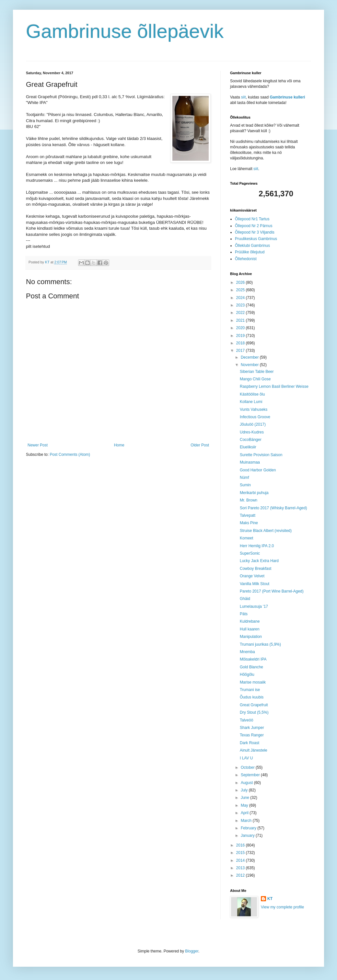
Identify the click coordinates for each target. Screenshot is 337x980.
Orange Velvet (252, 576)
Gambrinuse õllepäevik (125, 31)
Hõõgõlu (247, 674)
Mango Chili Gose (255, 379)
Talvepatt (248, 515)
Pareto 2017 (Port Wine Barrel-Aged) (272, 591)
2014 (241, 860)
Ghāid (245, 599)
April (245, 813)
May (245, 805)
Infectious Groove (255, 417)
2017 (241, 351)
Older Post (200, 445)
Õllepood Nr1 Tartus (252, 219)
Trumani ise (250, 690)
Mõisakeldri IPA (253, 659)
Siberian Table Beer (257, 372)
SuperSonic (250, 553)
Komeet (246, 538)
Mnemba (247, 652)
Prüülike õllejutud (250, 252)
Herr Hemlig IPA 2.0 (257, 546)
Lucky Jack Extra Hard (259, 561)
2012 (241, 875)
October (248, 767)
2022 (241, 313)
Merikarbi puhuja (254, 493)
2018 (241, 343)
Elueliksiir (248, 447)
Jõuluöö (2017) (253, 424)
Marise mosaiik (253, 682)
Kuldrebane (250, 621)
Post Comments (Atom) (70, 455)
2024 (241, 298)
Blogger (192, 951)
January (248, 836)
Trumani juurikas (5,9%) (260, 644)
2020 (241, 328)
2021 (241, 320)
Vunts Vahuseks (254, 409)
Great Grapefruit (254, 705)
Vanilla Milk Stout (255, 584)
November (250, 365)
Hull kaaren (250, 629)
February (249, 828)
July (245, 790)
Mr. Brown (249, 500)
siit (244, 97)
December (250, 357)
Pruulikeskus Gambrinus (256, 239)
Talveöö (246, 720)
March (247, 821)
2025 (241, 290)
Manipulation (251, 637)
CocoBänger (251, 440)
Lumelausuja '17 (254, 606)
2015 (241, 853)
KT (270, 899)
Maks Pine (249, 523)
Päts (244, 614)
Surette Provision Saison (261, 455)
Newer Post (38, 445)
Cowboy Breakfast (256, 569)
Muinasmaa (250, 462)
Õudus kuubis (252, 697)
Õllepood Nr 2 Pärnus (254, 226)
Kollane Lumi (251, 402)
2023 (241, 305)
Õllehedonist (246, 259)
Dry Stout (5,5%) (254, 712)
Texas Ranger (252, 735)
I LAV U (246, 758)
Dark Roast (250, 743)
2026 (241, 282)
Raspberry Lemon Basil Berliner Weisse (274, 386)
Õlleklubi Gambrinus (252, 246)
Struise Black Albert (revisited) (266, 531)
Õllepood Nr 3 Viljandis (255, 232)
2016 (241, 845)
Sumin (245, 485)
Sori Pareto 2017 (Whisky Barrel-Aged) (273, 508)
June (245, 798)
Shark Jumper (252, 728)
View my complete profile (282, 907)
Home (119, 445)
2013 (241, 868)
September (251, 775)
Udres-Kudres (252, 432)
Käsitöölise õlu (252, 394)
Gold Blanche (251, 667)
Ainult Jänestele (254, 750)
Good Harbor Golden (258, 470)
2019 (241, 336)
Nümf (244, 478)
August (247, 783)
